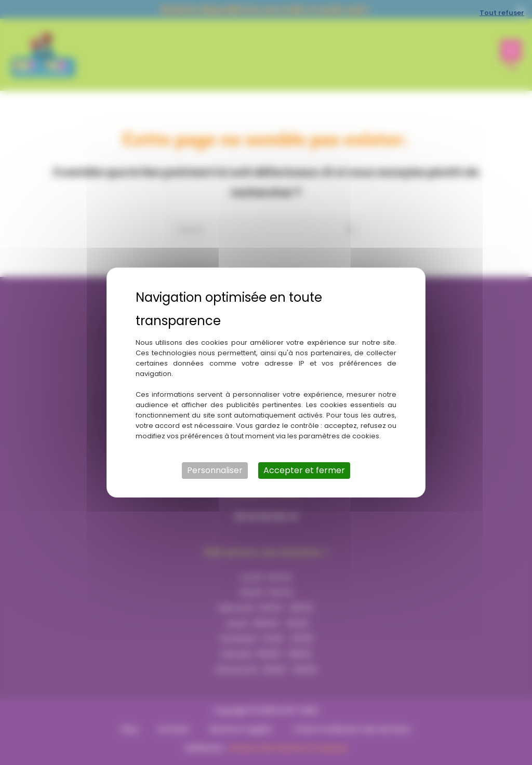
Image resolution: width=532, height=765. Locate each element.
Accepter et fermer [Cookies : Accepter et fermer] (304, 470)
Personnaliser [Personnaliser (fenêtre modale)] (215, 470)
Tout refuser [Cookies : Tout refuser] (502, 13)
